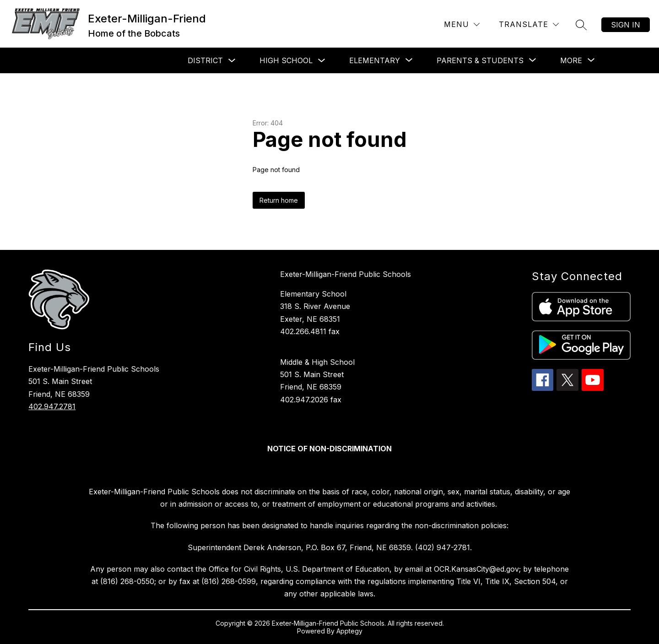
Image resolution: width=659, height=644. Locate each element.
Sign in (626, 25)
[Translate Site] (529, 24)
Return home (279, 200)
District (205, 60)
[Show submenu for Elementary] (375, 60)
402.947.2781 (52, 406)
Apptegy (349, 631)
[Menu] (462, 24)
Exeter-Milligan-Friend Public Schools (346, 274)
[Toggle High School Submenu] (322, 61)
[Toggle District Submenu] (232, 61)
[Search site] (581, 25)
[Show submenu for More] (571, 60)
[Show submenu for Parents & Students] (480, 60)
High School (286, 60)
